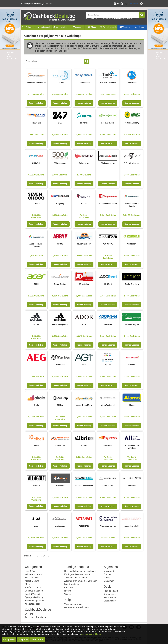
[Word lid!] (134, 4)
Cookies (107, 574)
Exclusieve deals (108, 27)
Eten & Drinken (32, 578)
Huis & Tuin (30, 571)
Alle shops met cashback (76, 578)
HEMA (134, 19)
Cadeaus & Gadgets (34, 591)
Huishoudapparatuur (35, 601)
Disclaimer (109, 581)
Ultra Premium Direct (118, 19)
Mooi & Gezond (32, 581)
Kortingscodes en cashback (77, 574)
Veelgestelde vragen (74, 604)
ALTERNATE (96, 19)
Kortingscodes (110, 594)
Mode (28, 584)
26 (44, 556)
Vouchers (125, 27)
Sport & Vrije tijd (32, 594)
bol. (129, 19)
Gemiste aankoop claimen (76, 607)
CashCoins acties (29, 27)
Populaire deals (111, 591)
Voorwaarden (110, 571)
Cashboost (69, 588)
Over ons (29, 614)
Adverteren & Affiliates (35, 617)
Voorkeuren (38, 640)
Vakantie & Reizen (33, 574)
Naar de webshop (36, 103)
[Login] (124, 4)
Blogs (92, 27)
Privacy (107, 578)
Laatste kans (110, 601)
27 (49, 556)
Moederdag (140, 27)
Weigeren (23, 640)
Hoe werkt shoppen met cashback (80, 571)
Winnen (68, 594)
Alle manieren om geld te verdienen (81, 581)
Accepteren (9, 640)
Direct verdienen (72, 584)
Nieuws (68, 591)
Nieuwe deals (110, 597)
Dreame (105, 19)
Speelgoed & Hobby (34, 597)
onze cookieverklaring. (92, 634)
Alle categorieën (33, 604)
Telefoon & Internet (34, 588)
